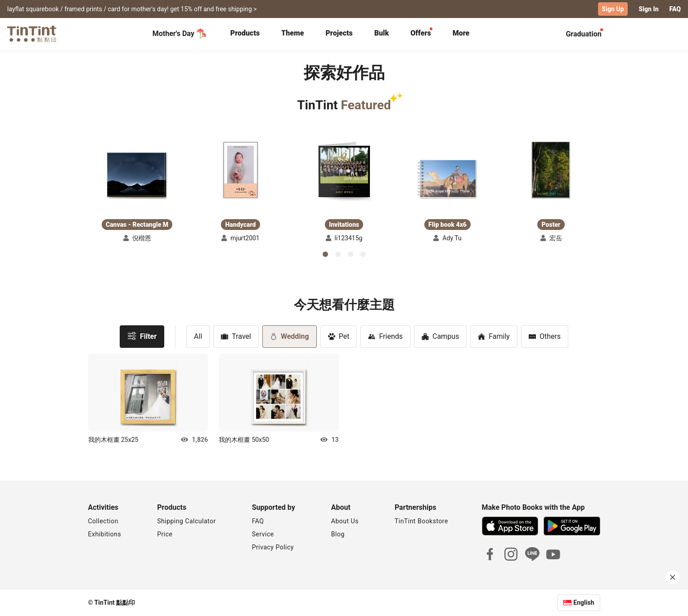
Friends (385, 336)
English (584, 602)
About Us (345, 521)
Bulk (382, 33)
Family (494, 336)
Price (165, 534)
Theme (292, 33)
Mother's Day (180, 33)
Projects (339, 33)
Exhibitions (105, 534)
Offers (420, 33)
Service (263, 534)
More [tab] (461, 33)
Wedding (290, 336)
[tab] (245, 34)
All (198, 336)
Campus (440, 336)
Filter (142, 335)
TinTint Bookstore (421, 521)
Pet (339, 336)
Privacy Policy (273, 547)
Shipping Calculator (187, 521)
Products (245, 33)
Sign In (648, 9)
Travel (236, 336)
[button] (137, 165)
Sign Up (613, 9)
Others (545, 336)
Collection (103, 521)
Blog (338, 534)
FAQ (675, 9)
